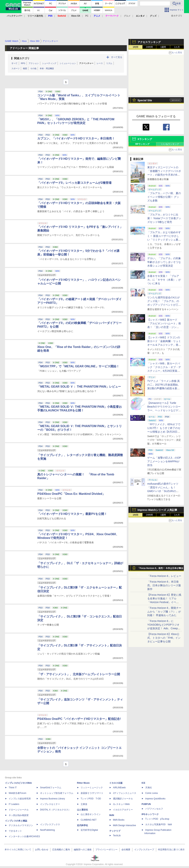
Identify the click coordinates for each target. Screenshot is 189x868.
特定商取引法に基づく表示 (171, 850)
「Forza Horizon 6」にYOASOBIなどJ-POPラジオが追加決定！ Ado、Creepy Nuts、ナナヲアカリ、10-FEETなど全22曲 (163, 628)
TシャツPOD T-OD (91, 799)
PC (87, 16)
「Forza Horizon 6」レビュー (164, 576)
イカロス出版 (116, 783)
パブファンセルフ (154, 809)
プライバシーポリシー (106, 850)
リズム (109, 63)
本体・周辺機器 (47, 68)
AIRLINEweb (119, 788)
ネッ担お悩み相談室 (19, 815)
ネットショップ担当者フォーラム (57, 793)
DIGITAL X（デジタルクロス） (55, 810)
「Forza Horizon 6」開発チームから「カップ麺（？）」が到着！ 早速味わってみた (164, 612)
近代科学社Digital (89, 830)
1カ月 (177, 47)
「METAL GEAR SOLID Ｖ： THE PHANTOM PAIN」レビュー (79, 387)
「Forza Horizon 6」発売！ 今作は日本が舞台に (160, 569)
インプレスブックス (50, 824)
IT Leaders (14, 804)
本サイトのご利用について (18, 850)
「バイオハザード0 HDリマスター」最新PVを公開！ (72, 514)
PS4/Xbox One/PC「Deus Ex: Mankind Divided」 (71, 494)
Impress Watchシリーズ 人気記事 (157, 510)
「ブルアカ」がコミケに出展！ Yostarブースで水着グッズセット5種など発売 (164, 218)
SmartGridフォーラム (51, 788)
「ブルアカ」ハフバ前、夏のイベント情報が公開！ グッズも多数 (164, 197)
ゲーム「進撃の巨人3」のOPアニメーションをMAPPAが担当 (164, 461)
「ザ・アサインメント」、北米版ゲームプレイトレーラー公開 (79, 674)
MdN (112, 815)
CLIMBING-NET (89, 820)
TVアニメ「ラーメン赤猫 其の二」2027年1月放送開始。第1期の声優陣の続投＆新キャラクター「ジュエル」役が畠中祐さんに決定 (164, 388)
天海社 (149, 788)
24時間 (149, 47)
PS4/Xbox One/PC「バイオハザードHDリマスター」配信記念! (79, 719)
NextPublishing (47, 830)
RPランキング (142, 144)
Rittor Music (83, 783)
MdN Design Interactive (124, 825)
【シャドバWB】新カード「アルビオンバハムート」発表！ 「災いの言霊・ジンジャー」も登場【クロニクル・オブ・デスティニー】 (164, 327)
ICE (143, 783)
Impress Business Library (53, 799)
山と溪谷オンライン (91, 814)
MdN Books (119, 820)
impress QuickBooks (155, 799)
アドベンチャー (86, 63)
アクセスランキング (149, 42)
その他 (33, 68)
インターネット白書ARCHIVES (24, 836)
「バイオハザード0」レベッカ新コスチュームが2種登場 (74, 183)
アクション (34, 63)
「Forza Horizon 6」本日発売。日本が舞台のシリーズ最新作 (164, 585)
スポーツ (16, 68)
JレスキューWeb (121, 804)
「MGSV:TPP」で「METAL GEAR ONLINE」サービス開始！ (78, 366)
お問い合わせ (42, 850)
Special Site (145, 100)
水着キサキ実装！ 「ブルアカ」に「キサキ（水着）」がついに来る (164, 280)
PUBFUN (146, 804)
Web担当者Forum (17, 793)
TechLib (117, 836)
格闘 (25, 68)
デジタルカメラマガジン (21, 825)
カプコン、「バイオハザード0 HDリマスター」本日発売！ (76, 138)
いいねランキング (170, 144)
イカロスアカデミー (123, 810)
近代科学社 (83, 825)
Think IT (13, 788)
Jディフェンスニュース (125, 793)
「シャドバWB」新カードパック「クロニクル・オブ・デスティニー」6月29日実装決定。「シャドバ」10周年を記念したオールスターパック (164, 371)
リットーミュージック (92, 788)
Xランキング (145, 139)
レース (100, 63)
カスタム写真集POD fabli (159, 824)
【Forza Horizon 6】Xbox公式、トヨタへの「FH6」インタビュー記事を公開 (164, 638)
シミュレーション (68, 63)
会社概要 (126, 850)
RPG (23, 63)
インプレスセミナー (50, 804)
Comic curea (151, 793)
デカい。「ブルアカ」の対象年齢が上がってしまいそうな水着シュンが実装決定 (164, 262)
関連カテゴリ (22, 58)
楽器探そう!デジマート (92, 793)
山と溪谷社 (83, 810)
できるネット (15, 831)
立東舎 (84, 804)
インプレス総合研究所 (20, 799)
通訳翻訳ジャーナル (123, 799)
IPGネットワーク (150, 814)
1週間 (163, 47)
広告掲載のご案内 (61, 850)
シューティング (49, 63)
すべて (14, 63)
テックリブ (115, 831)
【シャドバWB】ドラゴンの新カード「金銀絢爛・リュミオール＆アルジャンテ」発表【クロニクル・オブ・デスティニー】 (164, 345)
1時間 (136, 47)
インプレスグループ (144, 850)
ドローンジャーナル (19, 810)
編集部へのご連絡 (83, 850)
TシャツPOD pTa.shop (157, 819)
